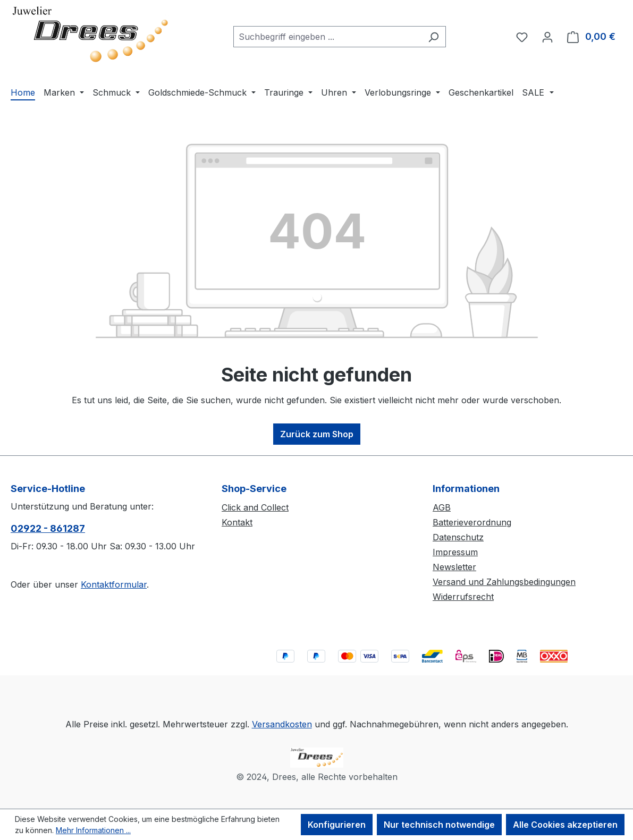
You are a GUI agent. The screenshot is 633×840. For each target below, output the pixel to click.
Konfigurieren (337, 825)
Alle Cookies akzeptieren (565, 825)
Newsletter (454, 567)
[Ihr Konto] (547, 37)
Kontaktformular (114, 584)
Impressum (455, 552)
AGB (442, 507)
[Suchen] (433, 37)
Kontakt (237, 522)
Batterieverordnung (472, 522)
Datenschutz (458, 537)
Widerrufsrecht (463, 597)
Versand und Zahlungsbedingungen (504, 582)
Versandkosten (282, 724)
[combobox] (327, 37)
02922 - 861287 (48, 528)
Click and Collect (255, 507)
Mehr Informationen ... (93, 830)
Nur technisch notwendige (439, 825)
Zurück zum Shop (317, 434)
